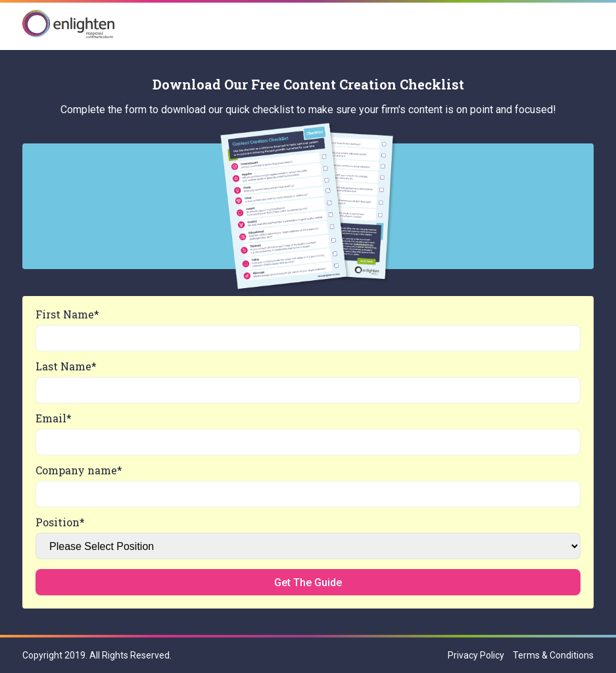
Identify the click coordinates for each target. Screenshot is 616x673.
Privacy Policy (476, 655)
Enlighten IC (68, 25)
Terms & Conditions (553, 655)
